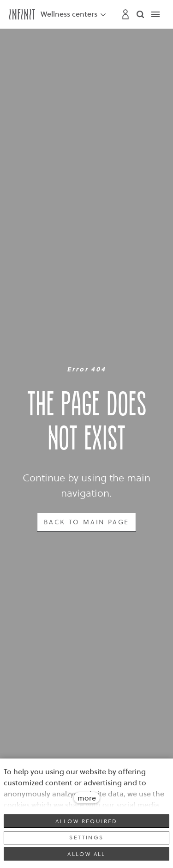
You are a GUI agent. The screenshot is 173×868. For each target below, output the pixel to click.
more (87, 798)
